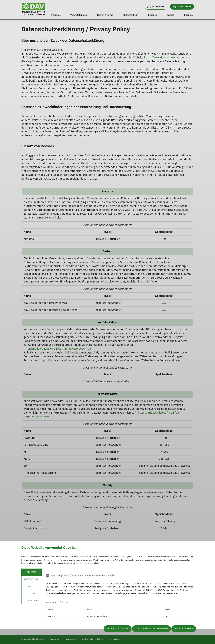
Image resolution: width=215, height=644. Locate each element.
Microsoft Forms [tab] (32, 579)
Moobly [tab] (32, 586)
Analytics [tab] (32, 572)
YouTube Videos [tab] (32, 601)
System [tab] (32, 594)
